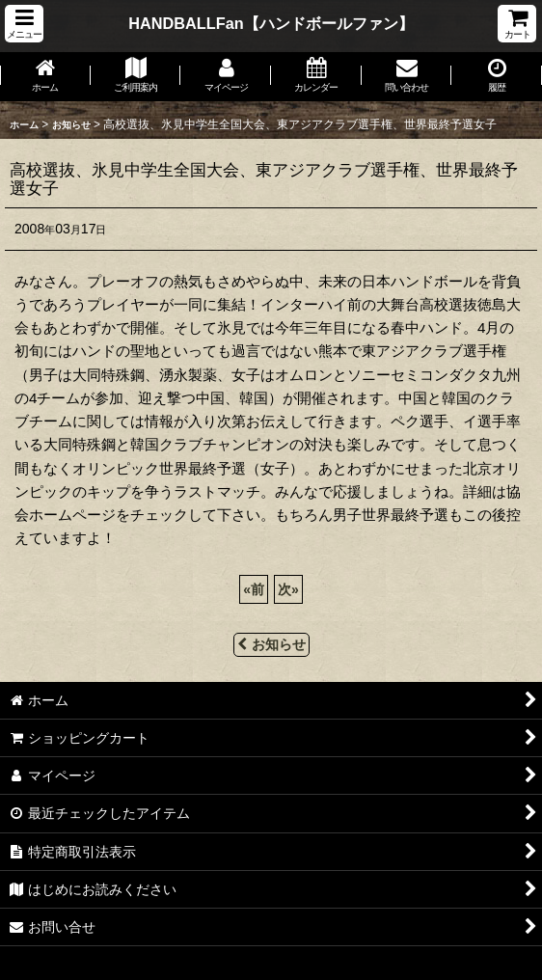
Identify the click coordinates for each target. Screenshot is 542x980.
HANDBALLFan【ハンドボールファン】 (271, 23)
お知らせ (271, 644)
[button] (24, 24)
